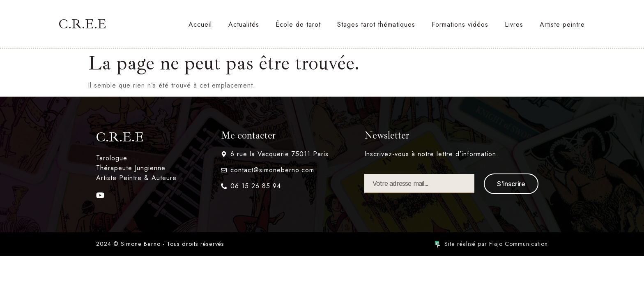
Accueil (200, 24)
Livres (514, 24)
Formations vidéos (460, 24)
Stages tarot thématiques (376, 24)
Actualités (244, 24)
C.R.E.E (83, 24)
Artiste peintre (562, 24)
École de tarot (298, 24)
